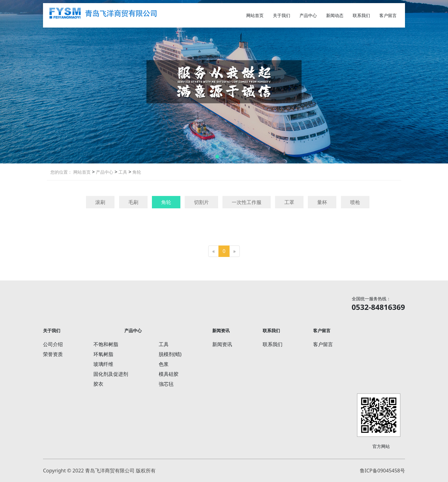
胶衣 (98, 384)
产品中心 (308, 15)
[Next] (235, 251)
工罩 (289, 202)
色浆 (164, 364)
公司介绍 (53, 344)
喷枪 (355, 202)
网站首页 (255, 15)
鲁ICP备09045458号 (382, 471)
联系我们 (361, 15)
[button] (217, 157)
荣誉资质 (53, 354)
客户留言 (388, 15)
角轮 (136, 172)
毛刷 (133, 202)
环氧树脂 (103, 354)
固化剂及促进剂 (111, 374)
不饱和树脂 (106, 344)
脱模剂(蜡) (170, 354)
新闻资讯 (222, 344)
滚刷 (100, 202)
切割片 (201, 202)
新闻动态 (335, 15)
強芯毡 (166, 384)
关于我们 (282, 15)
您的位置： (61, 172)
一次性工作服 (247, 202)
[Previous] (213, 251)
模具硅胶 (169, 374)
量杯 (322, 202)
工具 (122, 172)
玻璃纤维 (103, 364)
